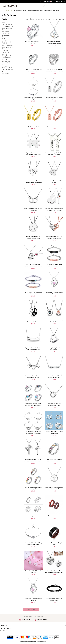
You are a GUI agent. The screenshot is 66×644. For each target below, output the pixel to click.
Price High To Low (59, 19)
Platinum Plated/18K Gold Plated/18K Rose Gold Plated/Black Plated (8, 27)
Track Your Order (45, 1)
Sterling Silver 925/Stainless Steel (7, 67)
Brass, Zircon (6, 51)
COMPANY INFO (4, 626)
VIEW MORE (31, 609)
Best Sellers (34, 19)
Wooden (5, 44)
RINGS (25, 10)
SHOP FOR (10, 10)
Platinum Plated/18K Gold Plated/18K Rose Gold (8, 47)
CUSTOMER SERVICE (6, 628)
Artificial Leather (6, 23)
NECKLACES (18, 10)
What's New (41, 19)
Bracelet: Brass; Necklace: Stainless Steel (7, 37)
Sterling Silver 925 (7, 33)
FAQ (58, 10)
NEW (54, 10)
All (3, 21)
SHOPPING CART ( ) (60, 1)
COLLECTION (48, 10)
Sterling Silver (6, 32)
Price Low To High (49, 19)
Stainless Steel (6, 73)
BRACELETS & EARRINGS (35, 10)
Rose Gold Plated (7, 63)
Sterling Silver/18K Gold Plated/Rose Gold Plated (7, 58)
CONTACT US (4, 631)
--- (3, 64)
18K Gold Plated (6, 61)
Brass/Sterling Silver (7, 42)
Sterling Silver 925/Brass (6, 53)
